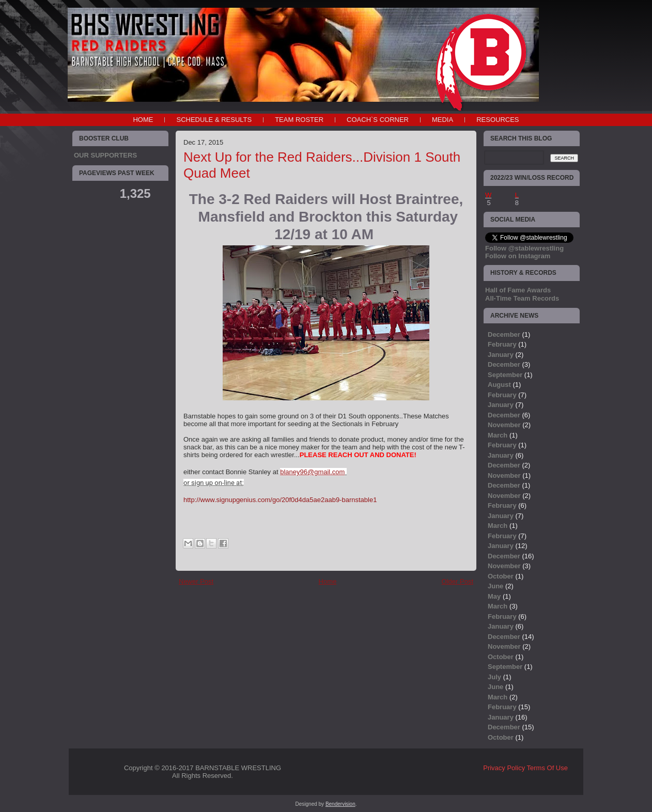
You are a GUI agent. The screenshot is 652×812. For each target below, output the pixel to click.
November (504, 425)
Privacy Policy (504, 768)
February (502, 344)
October (501, 576)
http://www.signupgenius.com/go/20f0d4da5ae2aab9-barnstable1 (280, 500)
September (505, 375)
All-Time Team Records (522, 298)
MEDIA (443, 120)
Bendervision (340, 804)
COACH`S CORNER (378, 120)
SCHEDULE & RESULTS (214, 120)
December (504, 334)
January (501, 355)
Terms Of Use (547, 768)
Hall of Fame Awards (518, 290)
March (498, 435)
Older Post (457, 581)
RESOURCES (498, 120)
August (499, 385)
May (494, 596)
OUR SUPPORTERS (105, 155)
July (494, 677)
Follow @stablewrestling (524, 248)
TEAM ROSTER (299, 120)
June (495, 586)
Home (143, 120)
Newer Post (196, 581)
